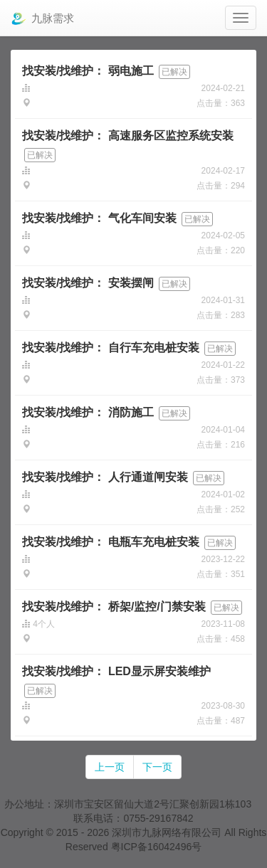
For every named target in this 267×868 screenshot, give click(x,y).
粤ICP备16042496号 (157, 847)
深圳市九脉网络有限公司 (167, 832)
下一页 (157, 767)
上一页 (110, 767)
